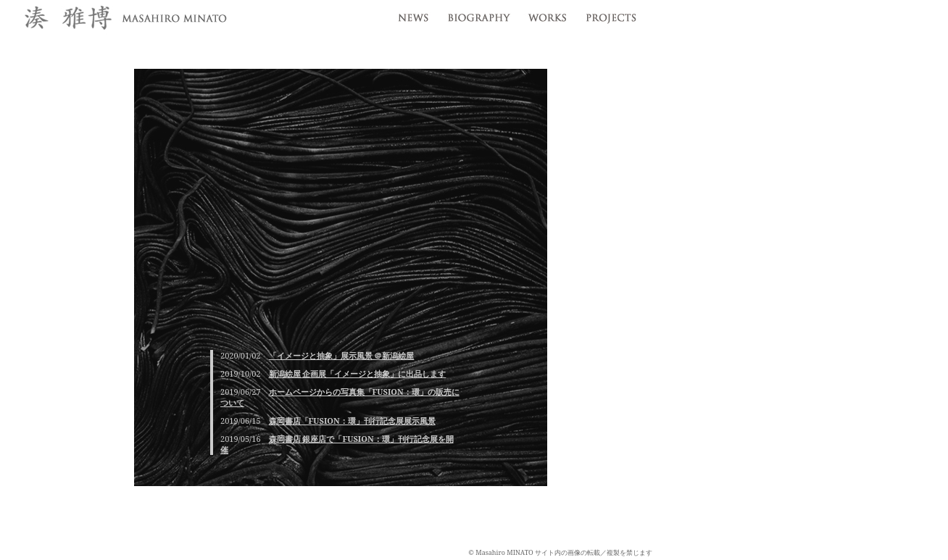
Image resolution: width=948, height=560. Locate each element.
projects (614, 14)
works (547, 14)
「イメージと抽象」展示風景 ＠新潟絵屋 (342, 355)
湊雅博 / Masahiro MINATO (123, 19)
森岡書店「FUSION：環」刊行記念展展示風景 (352, 421)
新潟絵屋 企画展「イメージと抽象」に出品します (358, 373)
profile (478, 14)
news (411, 14)
